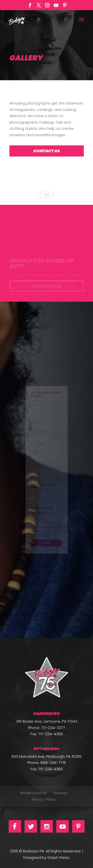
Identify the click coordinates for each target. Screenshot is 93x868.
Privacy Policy (44, 799)
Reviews (61, 793)
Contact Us (47, 151)
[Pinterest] (65, 7)
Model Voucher (34, 793)
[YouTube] (56, 7)
